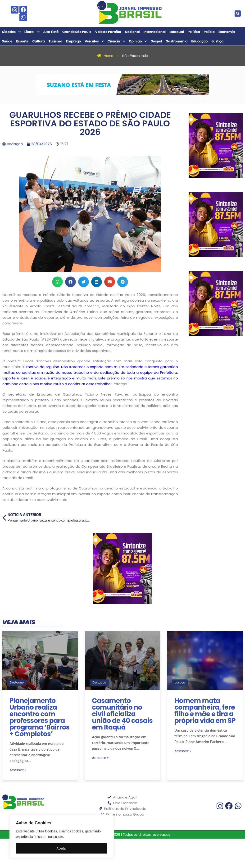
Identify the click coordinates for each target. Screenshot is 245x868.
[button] (238, 14)
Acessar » (18, 770)
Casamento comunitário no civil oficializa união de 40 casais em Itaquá (122, 714)
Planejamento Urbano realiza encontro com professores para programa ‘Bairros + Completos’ (40, 717)
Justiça (180, 682)
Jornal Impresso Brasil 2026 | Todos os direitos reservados (122, 835)
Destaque (17, 682)
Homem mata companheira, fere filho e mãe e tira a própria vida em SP (205, 711)
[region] (62, 837)
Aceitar (62, 848)
